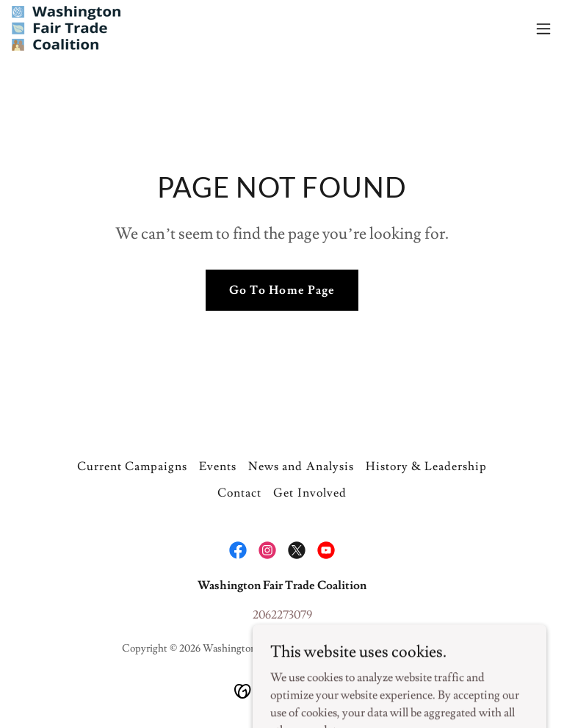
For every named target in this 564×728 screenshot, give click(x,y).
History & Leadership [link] (426, 466)
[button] (543, 29)
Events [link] (218, 466)
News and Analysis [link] (301, 466)
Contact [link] (239, 493)
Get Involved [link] (310, 493)
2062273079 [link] (282, 615)
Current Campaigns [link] (132, 466)
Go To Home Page (282, 290)
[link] (66, 28)
